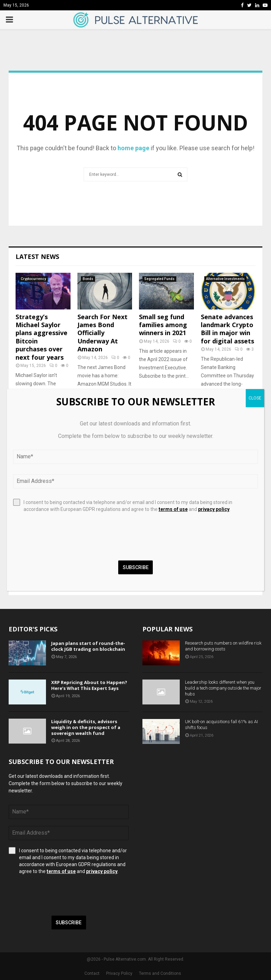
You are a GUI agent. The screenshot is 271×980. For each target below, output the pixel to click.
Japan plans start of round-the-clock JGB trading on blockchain (88, 646)
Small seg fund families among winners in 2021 (163, 325)
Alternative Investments (225, 279)
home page (133, 148)
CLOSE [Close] (255, 398)
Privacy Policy (119, 973)
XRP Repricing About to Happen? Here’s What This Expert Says (89, 685)
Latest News (37, 257)
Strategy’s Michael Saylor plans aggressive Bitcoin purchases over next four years (41, 337)
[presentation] (61, 895)
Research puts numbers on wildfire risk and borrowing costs (223, 646)
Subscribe (69, 923)
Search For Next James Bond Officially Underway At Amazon (102, 333)
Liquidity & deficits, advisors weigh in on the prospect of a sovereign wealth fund (86, 727)
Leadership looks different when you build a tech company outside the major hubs (223, 688)
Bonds (88, 279)
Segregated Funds (159, 279)
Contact (92, 973)
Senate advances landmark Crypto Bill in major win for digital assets (227, 329)
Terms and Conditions (160, 973)
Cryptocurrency (33, 279)
